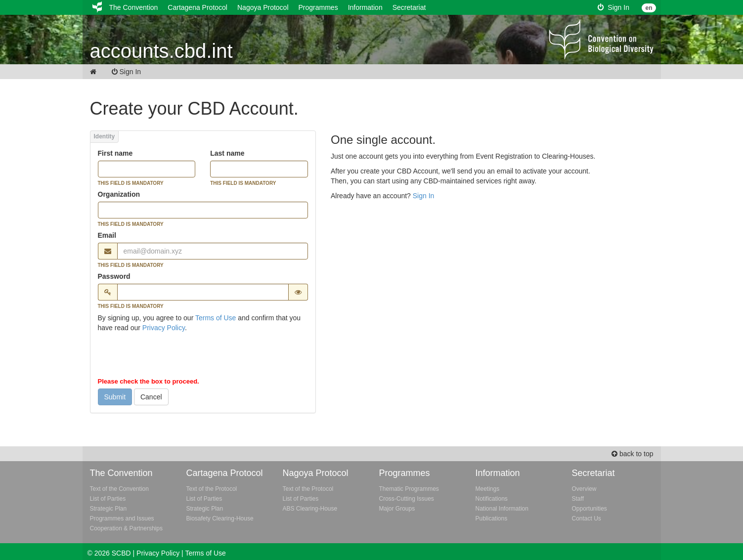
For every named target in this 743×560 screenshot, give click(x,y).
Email (107, 235)
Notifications (492, 499)
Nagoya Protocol (263, 7)
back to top (632, 454)
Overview (584, 489)
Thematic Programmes (409, 489)
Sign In (613, 7)
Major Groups (397, 509)
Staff (578, 499)
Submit (115, 397)
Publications (492, 518)
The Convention (134, 7)
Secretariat (409, 7)
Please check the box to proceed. (149, 381)
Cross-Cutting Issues (407, 499)
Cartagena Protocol (197, 7)
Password (114, 276)
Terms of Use (216, 318)
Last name (227, 153)
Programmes (318, 7)
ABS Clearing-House (310, 509)
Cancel (151, 397)
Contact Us (587, 518)
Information (365, 7)
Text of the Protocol (212, 489)
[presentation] (173, 357)
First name (115, 153)
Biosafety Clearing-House (220, 518)
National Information (502, 509)
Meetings (488, 489)
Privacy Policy (164, 328)
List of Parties (108, 499)
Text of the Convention (119, 489)
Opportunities (590, 509)
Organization (119, 194)
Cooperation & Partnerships (126, 528)
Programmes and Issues (122, 518)
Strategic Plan (109, 509)
